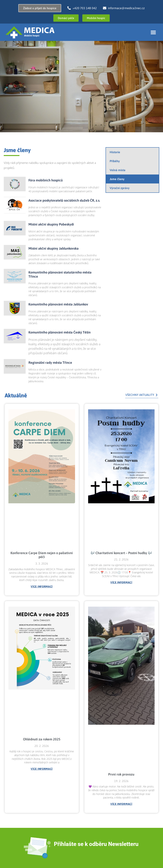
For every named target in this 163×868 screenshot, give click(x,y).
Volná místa (118, 170)
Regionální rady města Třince (50, 363)
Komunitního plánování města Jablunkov (58, 304)
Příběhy (115, 161)
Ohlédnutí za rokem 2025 (42, 739)
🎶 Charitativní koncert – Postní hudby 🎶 (121, 553)
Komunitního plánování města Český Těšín (60, 332)
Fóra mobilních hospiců (46, 180)
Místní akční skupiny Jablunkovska (54, 248)
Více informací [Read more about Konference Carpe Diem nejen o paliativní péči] (42, 586)
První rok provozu (121, 774)
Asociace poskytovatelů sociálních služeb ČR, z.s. (64, 200)
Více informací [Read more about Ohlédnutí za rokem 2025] (42, 769)
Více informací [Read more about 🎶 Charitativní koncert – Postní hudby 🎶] (121, 582)
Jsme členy (117, 179)
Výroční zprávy (120, 188)
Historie (115, 152)
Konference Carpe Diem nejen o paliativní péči (42, 555)
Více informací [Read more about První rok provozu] (121, 804)
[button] (153, 32)
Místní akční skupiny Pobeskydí (51, 224)
